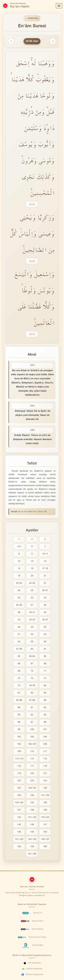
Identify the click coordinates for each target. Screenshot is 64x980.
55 (32, 642)
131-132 (45, 795)
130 (32, 795)
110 (32, 751)
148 (19, 832)
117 (32, 766)
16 (32, 569)
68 (45, 664)
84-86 (19, 700)
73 (32, 678)
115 (45, 759)
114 (32, 759)
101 (45, 730)
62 (19, 656)
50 (45, 627)
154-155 (32, 839)
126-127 (32, 788)
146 (32, 825)
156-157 (45, 839)
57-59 (19, 649)
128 (45, 788)
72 (19, 678)
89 (45, 700)
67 (32, 664)
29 (32, 590)
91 (32, 708)
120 (32, 773)
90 (19, 708)
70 (32, 671)
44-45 (32, 620)
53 (45, 634)
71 (45, 671)
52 (32, 634)
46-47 (45, 620)
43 (19, 620)
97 (32, 722)
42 (45, 612)
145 (19, 825)
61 (45, 649)
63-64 (32, 656)
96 (19, 722)
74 (45, 678)
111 (45, 751)
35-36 (19, 605)
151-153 (19, 839)
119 (19, 773)
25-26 (32, 583)
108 (45, 744)
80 (45, 686)
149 (32, 832)
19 (19, 576)
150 (45, 832)
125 (19, 788)
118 (45, 766)
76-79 (32, 686)
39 (19, 612)
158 (19, 847)
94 (32, 715)
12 (19, 561)
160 (45, 847)
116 (19, 766)
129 (19, 795)
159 (32, 847)
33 (32, 598)
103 (32, 737)
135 (32, 803)
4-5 (19, 547)
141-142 (32, 817)
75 (19, 686)
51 (19, 634)
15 (19, 569)
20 (32, 576)
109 (19, 751)
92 (45, 708)
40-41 (32, 612)
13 (32, 561)
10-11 (45, 554)
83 (45, 693)
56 (45, 642)
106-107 (32, 744)
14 (45, 561)
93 (19, 715)
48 (19, 627)
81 (19, 693)
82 (32, 693)
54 (19, 642)
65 (45, 656)
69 (19, 671)
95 (45, 715)
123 (32, 781)
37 (32, 605)
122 (19, 781)
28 (19, 590)
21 (45, 576)
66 (19, 664)
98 (45, 722)
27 (45, 583)
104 (45, 737)
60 (32, 649)
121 (45, 773)
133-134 (19, 803)
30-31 (45, 590)
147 (45, 825)
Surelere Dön (32, 18)
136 (45, 803)
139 (45, 810)
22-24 (19, 583)
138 (32, 810)
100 (32, 730)
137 (19, 810)
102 (19, 737)
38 (45, 605)
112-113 (19, 759)
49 (32, 627)
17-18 (45, 569)
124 (45, 781)
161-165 (32, 854)
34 (45, 598)
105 (19, 744)
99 (19, 730)
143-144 (45, 817)
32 (19, 598)
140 (19, 817)
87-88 (32, 700)
